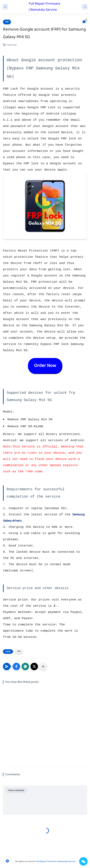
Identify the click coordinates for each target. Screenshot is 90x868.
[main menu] (5, 7)
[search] (85, 7)
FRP (7, 22)
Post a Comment (16, 791)
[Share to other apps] (43, 666)
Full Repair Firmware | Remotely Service (44, 7)
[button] (16, 666)
